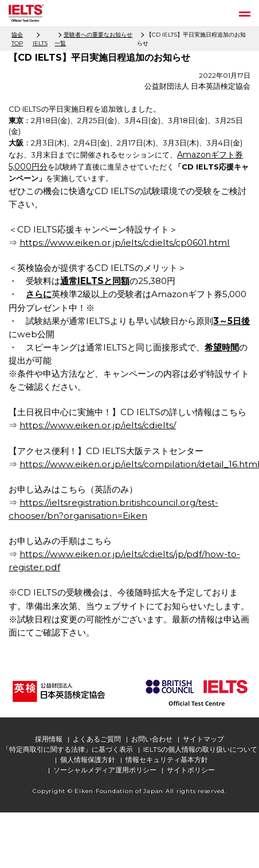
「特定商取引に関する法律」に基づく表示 (68, 749)
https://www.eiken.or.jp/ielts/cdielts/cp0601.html (125, 242)
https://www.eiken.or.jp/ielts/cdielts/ (98, 425)
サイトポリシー (191, 770)
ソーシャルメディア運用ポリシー (105, 770)
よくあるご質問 (97, 739)
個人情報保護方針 (88, 759)
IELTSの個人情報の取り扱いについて (200, 749)
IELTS (40, 43)
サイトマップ (203, 739)
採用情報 (49, 739)
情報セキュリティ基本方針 (167, 759)
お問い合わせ (152, 739)
